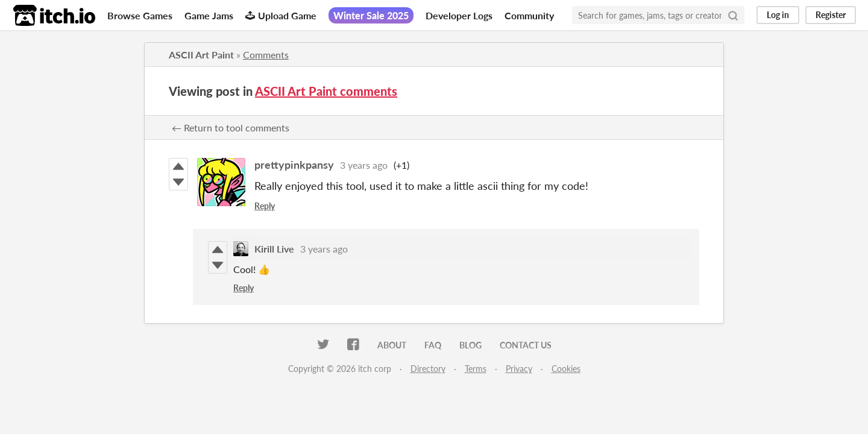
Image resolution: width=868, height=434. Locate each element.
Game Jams (209, 15)
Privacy (519, 369)
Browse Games (140, 15)
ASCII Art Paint (201, 55)
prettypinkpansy (294, 165)
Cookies (566, 369)
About (392, 345)
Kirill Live (274, 249)
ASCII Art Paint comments (326, 91)
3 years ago (364, 165)
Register (831, 15)
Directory (428, 369)
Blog (470, 345)
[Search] (733, 15)
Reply (265, 206)
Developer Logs (459, 15)
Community (529, 15)
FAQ (433, 345)
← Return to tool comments (231, 127)
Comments (266, 55)
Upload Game (281, 15)
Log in (778, 15)
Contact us (526, 345)
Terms (476, 369)
